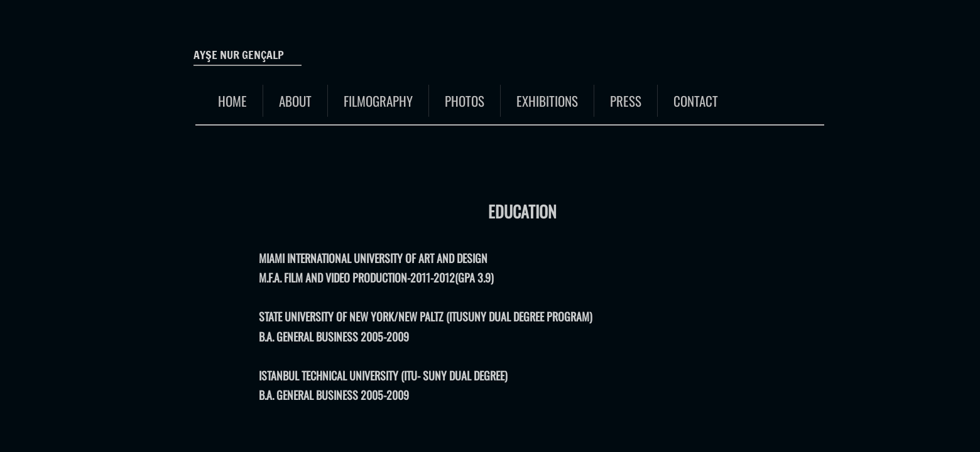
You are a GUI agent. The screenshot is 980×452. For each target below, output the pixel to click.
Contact (696, 101)
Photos (465, 101)
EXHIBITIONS (547, 101)
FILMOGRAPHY (378, 101)
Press (626, 101)
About (295, 101)
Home (232, 101)
